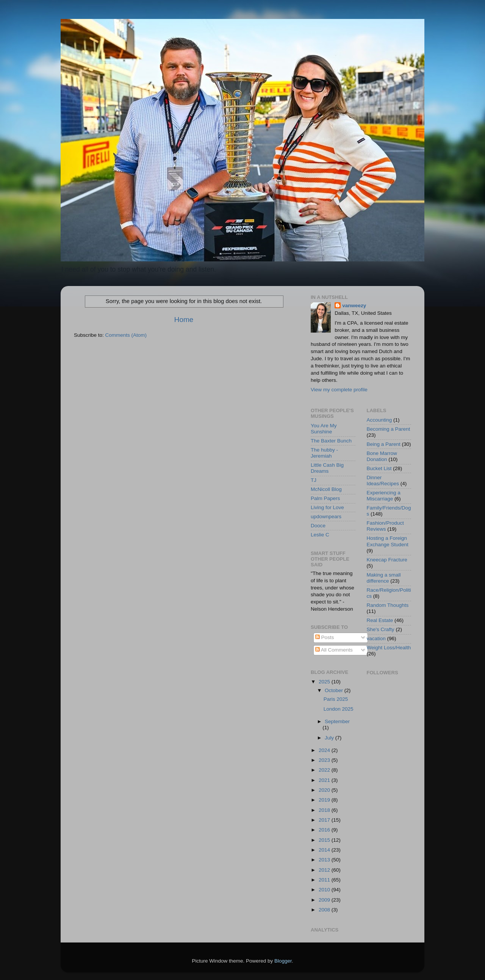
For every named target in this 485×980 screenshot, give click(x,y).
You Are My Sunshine (324, 429)
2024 (325, 750)
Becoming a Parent (389, 429)
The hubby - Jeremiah (324, 453)
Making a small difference (384, 578)
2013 (325, 860)
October (335, 690)
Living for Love (327, 507)
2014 (325, 850)
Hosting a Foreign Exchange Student (388, 541)
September (337, 721)
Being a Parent (384, 444)
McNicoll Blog (326, 489)
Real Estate (380, 620)
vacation (376, 638)
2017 (325, 820)
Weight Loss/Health (389, 648)
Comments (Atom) (126, 335)
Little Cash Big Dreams (327, 468)
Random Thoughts (388, 605)
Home (184, 320)
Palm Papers (325, 498)
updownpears (326, 517)
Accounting (379, 420)
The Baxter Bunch (331, 441)
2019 (325, 800)
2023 (325, 760)
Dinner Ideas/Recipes (383, 481)
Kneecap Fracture (387, 560)
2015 (325, 840)
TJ (314, 480)
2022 (325, 770)
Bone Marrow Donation (382, 456)
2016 (325, 830)
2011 (325, 880)
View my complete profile (339, 390)
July (330, 738)
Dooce (318, 526)
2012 (325, 870)
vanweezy (354, 306)
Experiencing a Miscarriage (384, 496)
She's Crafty (381, 629)
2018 (325, 810)
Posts (325, 637)
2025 (325, 682)
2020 (325, 790)
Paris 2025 (336, 699)
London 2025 (339, 709)
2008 (325, 910)
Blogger (283, 961)
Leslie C (320, 535)
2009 (325, 900)
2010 (325, 890)
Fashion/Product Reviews (385, 526)
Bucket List (379, 468)
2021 (325, 780)
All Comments (334, 650)
